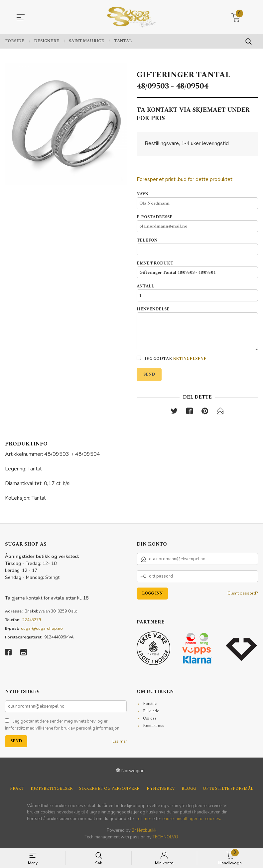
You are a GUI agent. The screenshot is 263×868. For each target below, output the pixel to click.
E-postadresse (197, 224)
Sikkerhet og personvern (110, 791)
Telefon (197, 247)
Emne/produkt (197, 270)
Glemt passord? (243, 596)
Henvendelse (197, 330)
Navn (197, 201)
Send (149, 376)
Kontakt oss (154, 728)
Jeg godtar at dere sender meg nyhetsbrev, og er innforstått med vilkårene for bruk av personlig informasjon (62, 727)
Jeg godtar (172, 361)
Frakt (17, 791)
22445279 (32, 622)
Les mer (120, 744)
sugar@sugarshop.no (42, 631)
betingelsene (190, 361)
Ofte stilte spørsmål (228, 791)
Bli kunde (151, 713)
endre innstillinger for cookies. (192, 821)
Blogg (189, 791)
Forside (150, 706)
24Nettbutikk (144, 833)
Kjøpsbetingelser (52, 791)
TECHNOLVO (165, 839)
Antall (197, 294)
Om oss (150, 721)
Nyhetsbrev (161, 791)
